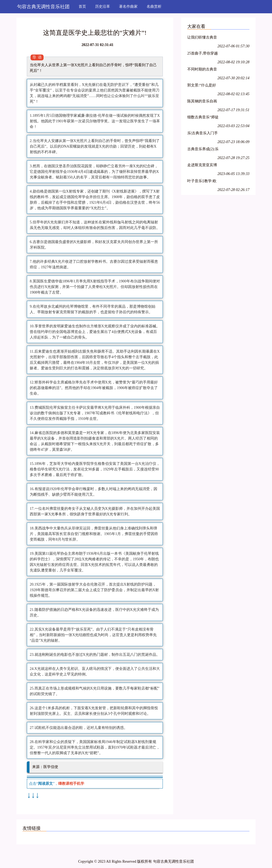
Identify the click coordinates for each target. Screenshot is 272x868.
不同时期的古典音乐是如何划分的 (202, 70)
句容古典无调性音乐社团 (43, 7)
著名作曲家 (128, 7)
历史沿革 (103, 7)
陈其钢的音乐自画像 (202, 102)
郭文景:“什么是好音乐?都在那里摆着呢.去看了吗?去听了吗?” (203, 86)
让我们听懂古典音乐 (202, 38)
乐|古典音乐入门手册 (203, 134)
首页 (82, 7)
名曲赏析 (154, 7)
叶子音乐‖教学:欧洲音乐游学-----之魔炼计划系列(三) (202, 182)
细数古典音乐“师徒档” (203, 118)
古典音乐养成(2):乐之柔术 (203, 150)
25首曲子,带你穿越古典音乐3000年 (203, 54)
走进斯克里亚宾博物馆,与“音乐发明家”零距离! (202, 166)
